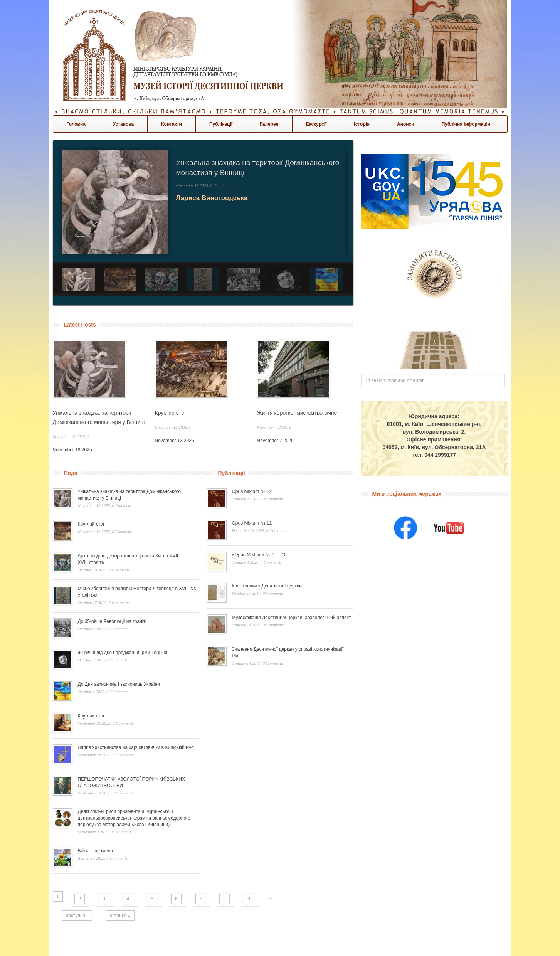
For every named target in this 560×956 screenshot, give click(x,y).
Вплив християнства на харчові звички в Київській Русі (136, 747)
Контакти (172, 124)
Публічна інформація (466, 124)
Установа (123, 124)
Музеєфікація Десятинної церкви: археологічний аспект (292, 618)
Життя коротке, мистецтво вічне (297, 413)
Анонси (406, 124)
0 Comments (221, 185)
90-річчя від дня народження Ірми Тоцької (123, 653)
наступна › (77, 916)
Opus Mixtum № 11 (252, 523)
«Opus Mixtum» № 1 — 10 (259, 555)
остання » (120, 916)
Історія (362, 124)
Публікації (221, 124)
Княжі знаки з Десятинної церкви (267, 586)
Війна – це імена (96, 851)
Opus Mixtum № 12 (252, 491)
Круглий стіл (170, 413)
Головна (76, 124)
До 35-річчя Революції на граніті (112, 621)
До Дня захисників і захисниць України (119, 684)
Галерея (269, 124)
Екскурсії (316, 124)
